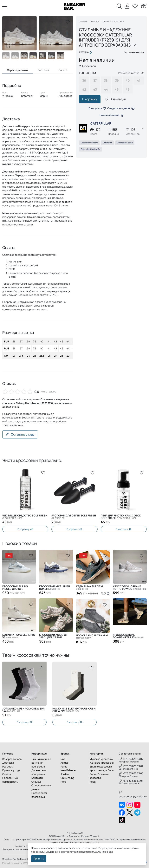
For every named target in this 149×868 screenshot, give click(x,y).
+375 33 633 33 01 (131, 766)
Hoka (63, 782)
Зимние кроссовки (101, 767)
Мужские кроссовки (101, 759)
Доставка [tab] (43, 70)
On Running (67, 778)
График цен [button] (88, 66)
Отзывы (36, 782)
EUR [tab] (82, 73)
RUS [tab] (88, 73)
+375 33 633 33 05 (131, 773)
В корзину (90, 99)
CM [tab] (94, 73)
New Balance (68, 770)
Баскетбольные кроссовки (99, 776)
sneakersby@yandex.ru (133, 795)
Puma (64, 767)
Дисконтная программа (39, 772)
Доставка (8, 763)
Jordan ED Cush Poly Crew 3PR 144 (74, 710)
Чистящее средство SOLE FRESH (25, 517)
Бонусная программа (38, 765)
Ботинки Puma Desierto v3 (19, 636)
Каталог (95, 22)
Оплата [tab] (63, 70)
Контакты (37, 778)
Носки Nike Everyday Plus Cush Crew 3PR (24, 710)
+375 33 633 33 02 (131, 759)
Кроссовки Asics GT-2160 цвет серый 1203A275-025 (54, 636)
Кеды (93, 782)
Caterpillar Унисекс (89, 143)
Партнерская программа (39, 795)
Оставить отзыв (20, 434)
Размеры (8, 767)
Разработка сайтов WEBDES (17, 863)
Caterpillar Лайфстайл (91, 149)
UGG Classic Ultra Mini (92, 637)
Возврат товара (12, 759)
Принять (39, 858)
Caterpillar (108, 143)
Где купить (97, 108)
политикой (87, 852)
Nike (63, 759)
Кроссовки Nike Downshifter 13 (129, 636)
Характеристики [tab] (17, 70)
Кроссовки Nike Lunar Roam (55, 588)
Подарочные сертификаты (10, 780)
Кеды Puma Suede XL (90, 588)
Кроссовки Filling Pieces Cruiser (15, 588)
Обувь (106, 22)
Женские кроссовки (102, 763)
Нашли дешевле (111, 115)
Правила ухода (11, 770)
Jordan (65, 774)
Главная (83, 22)
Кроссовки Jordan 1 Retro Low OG (130, 588)
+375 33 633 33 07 (131, 781)
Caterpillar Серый (125, 143)
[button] (67, 33)
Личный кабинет (41, 759)
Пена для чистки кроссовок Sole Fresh (121, 517)
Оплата (7, 774)
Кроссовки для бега (102, 770)
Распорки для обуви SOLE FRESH (74, 517)
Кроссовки (118, 22)
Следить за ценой (121, 108)
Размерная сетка (131, 73)
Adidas (65, 763)
